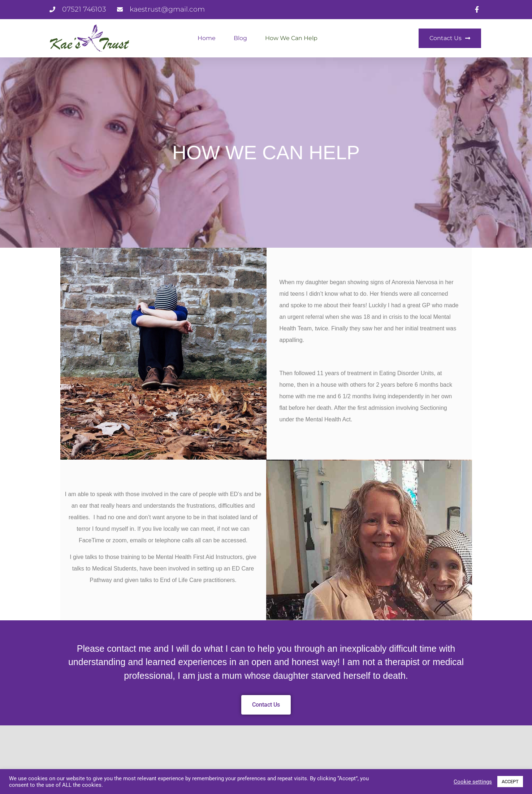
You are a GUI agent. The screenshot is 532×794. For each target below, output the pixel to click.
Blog (240, 38)
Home (207, 38)
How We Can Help (291, 38)
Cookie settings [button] (473, 782)
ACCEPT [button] (510, 782)
